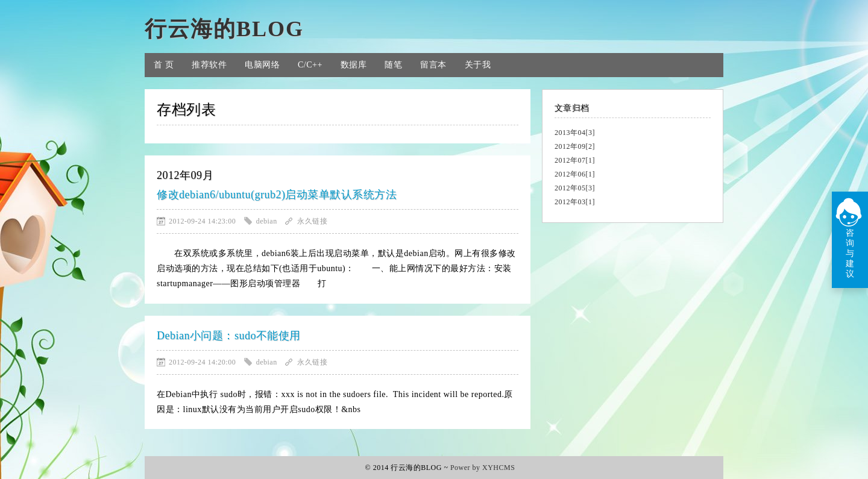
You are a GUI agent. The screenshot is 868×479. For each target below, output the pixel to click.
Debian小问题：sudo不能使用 (229, 336)
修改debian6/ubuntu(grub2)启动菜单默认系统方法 (277, 195)
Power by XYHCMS (483, 468)
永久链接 (312, 221)
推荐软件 (209, 65)
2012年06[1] (575, 174)
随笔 (393, 65)
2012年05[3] (575, 188)
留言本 (433, 65)
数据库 (354, 65)
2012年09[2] (575, 146)
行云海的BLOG (224, 29)
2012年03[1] (575, 202)
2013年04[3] (575, 133)
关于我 (478, 65)
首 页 (164, 65)
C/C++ (310, 65)
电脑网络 (262, 65)
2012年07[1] (575, 160)
